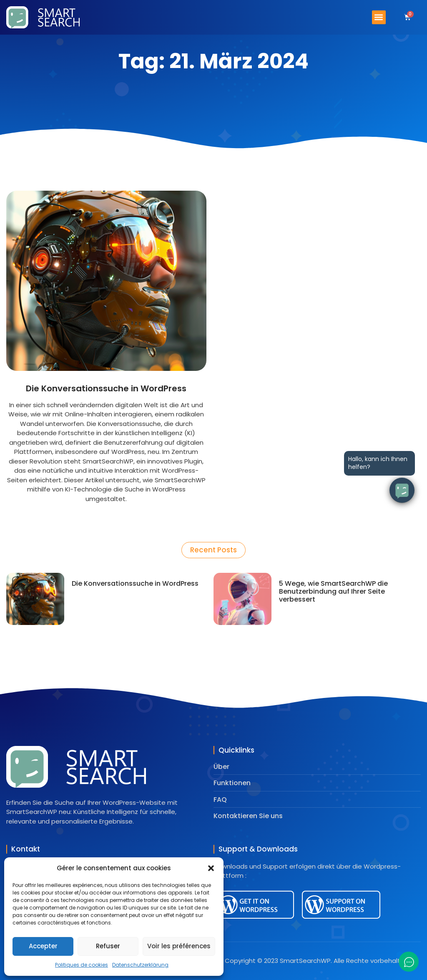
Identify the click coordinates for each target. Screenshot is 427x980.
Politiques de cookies (82, 965)
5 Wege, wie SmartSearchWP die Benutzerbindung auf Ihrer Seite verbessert (333, 591)
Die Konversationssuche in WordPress (106, 388)
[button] (211, 868)
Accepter (43, 946)
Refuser (108, 946)
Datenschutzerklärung (140, 965)
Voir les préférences (179, 946)
